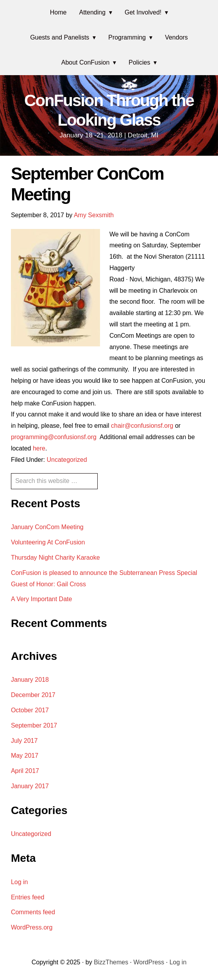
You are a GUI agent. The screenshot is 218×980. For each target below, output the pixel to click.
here (39, 448)
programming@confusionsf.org (55, 437)
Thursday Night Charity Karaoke (55, 558)
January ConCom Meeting (47, 527)
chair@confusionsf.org (142, 426)
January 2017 (30, 786)
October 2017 (30, 710)
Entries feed (28, 897)
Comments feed (33, 912)
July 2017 (24, 741)
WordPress (149, 962)
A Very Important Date (42, 599)
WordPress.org (32, 927)
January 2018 (30, 680)
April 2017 (25, 771)
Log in (20, 882)
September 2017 (34, 725)
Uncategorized (67, 460)
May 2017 (25, 756)
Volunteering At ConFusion (48, 542)
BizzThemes (111, 962)
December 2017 (33, 695)
